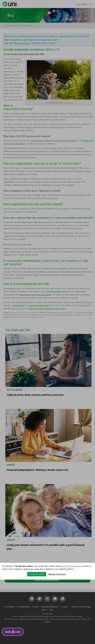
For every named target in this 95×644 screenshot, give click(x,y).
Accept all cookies (37, 574)
